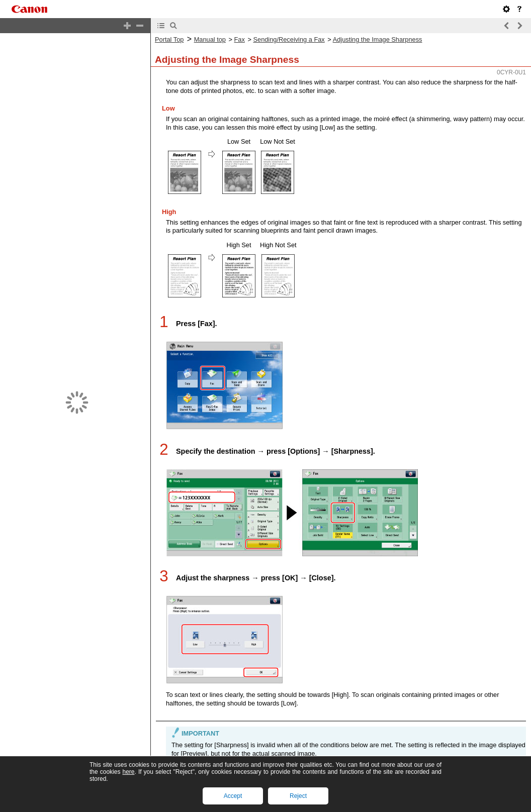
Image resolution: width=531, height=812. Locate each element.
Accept (233, 796)
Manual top (210, 39)
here (128, 772)
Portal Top (169, 39)
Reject (298, 796)
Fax (240, 39)
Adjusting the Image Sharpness (378, 39)
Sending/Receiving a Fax (289, 39)
